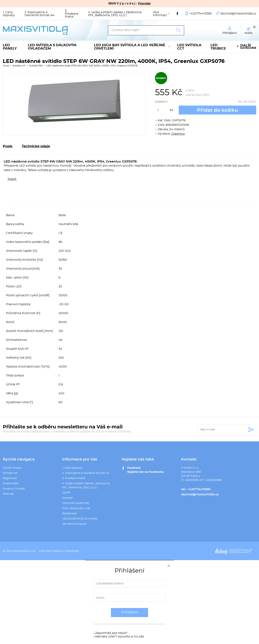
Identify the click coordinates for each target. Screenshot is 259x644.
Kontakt (67, 498)
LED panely (10, 47)
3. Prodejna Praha (72, 14)
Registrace (10, 478)
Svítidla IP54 (36, 66)
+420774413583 (200, 14)
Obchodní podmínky (76, 503)
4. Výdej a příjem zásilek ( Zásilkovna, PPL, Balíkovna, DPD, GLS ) (115, 14)
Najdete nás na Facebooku (146, 472)
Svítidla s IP (19, 66)
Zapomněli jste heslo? (111, 633)
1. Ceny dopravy (9, 14)
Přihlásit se (10, 473)
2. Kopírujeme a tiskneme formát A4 (39, 14)
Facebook (134, 468)
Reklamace (69, 514)
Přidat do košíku (217, 110)
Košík (250, 30)
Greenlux (178, 134)
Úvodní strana (12, 468)
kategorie (248, 47)
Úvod (6, 66)
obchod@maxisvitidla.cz (238, 14)
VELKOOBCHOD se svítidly (80, 519)
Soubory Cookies (14, 489)
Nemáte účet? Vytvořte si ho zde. (120, 637)
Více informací (160, 14)
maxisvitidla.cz (24, 551)
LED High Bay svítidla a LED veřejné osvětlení (130, 47)
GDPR (66, 493)
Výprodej (144, 3)
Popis (8, 146)
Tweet (12, 179)
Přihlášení (129, 612)
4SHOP (245, 552)
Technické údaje (36, 146)
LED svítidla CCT (189, 47)
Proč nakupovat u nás (76, 508)
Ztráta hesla (10, 484)
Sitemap (8, 494)
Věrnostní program (75, 524)
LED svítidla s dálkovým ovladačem (52, 47)
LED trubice (218, 47)
